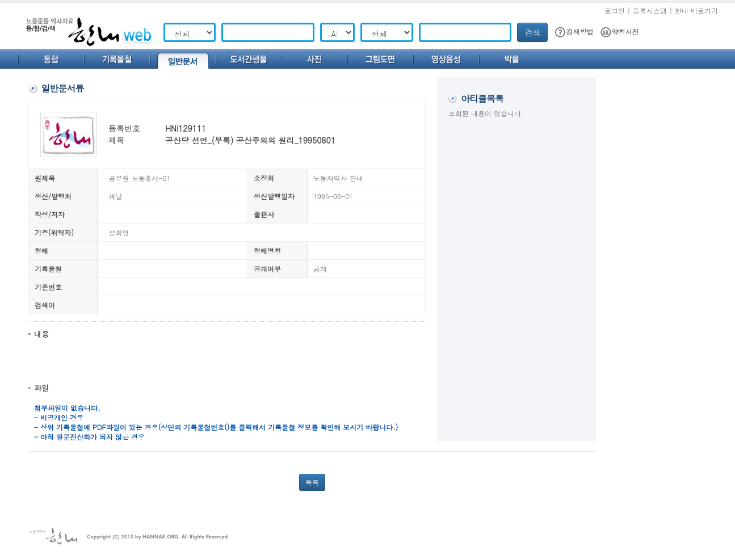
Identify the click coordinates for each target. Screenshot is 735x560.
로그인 (615, 10)
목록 (312, 482)
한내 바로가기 (696, 10)
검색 (532, 32)
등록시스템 (650, 10)
